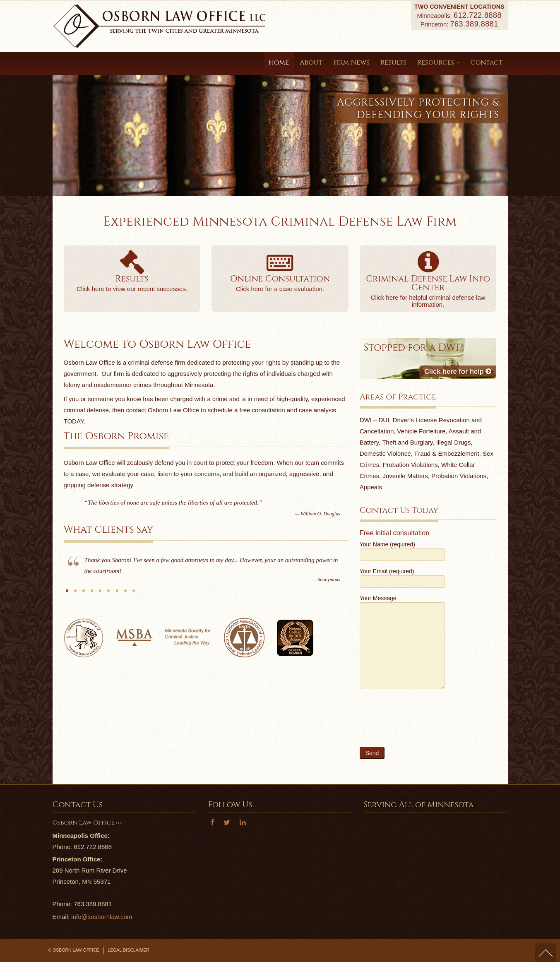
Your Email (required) (402, 577)
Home (279, 63)
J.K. (100, 594)
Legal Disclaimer (129, 950)
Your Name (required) (402, 550)
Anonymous (67, 594)
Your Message (402, 623)
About (311, 63)
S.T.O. (92, 594)
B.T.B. (84, 594)
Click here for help (458, 371)
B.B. (134, 594)
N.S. (117, 594)
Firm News (351, 63)
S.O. (75, 594)
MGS (108, 594)
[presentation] (423, 723)
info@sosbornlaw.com (102, 917)
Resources (439, 63)
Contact (486, 63)
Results (393, 63)
